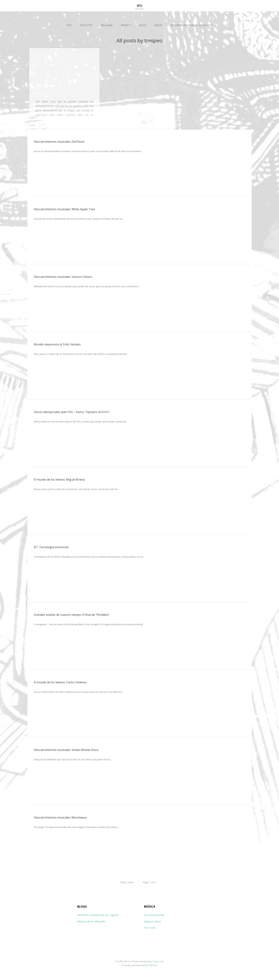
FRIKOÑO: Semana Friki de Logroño (98, 915)
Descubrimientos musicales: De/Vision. (59, 142)
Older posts (127, 882)
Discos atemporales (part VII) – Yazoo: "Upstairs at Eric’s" (72, 412)
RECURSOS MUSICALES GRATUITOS (191, 25)
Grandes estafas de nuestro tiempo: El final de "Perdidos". (72, 615)
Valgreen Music (153, 921)
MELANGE (107, 25)
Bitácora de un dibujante (91, 921)
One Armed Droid (154, 915)
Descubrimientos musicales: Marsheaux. (60, 817)
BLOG (143, 25)
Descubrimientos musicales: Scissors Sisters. (63, 277)
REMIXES (126, 25)
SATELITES (86, 25)
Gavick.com (158, 961)
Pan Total (150, 928)
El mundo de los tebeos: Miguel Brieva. (59, 480)
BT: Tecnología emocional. (51, 547)
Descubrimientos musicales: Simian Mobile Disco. (66, 750)
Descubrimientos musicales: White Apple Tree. (65, 209)
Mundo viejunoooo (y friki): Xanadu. (57, 344)
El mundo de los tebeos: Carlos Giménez (60, 682)
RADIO (158, 25)
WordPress (151, 965)
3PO (69, 25)
